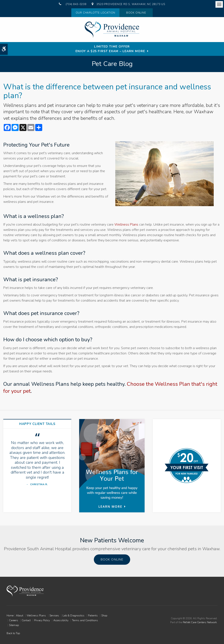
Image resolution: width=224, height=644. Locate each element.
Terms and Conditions (85, 620)
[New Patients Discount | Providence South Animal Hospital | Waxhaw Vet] (187, 466)
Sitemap (14, 625)
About (20, 616)
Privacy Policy (42, 620)
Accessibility (61, 620)
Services (54, 616)
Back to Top (13, 633)
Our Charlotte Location (95, 13)
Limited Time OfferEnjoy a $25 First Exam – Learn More (110, 49)
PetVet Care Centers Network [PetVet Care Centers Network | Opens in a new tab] (200, 622)
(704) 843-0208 (76, 4)
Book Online (136, 13)
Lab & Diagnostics (73, 616)
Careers (14, 620)
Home (10, 616)
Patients (93, 616)
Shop (104, 616)
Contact (26, 620)
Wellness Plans (126, 225)
